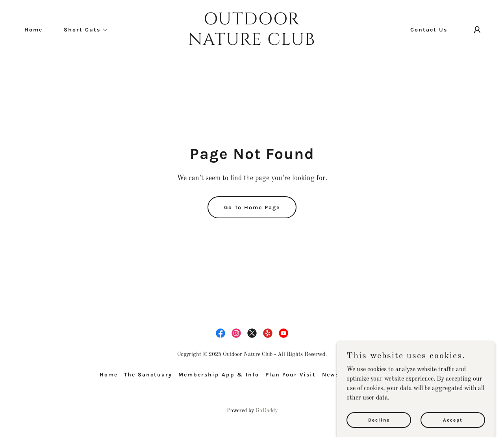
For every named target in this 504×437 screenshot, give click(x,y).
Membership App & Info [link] (219, 375)
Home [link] (33, 30)
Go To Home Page (252, 207)
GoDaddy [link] (267, 411)
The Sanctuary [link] (148, 375)
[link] (252, 43)
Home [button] (109, 375)
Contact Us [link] (429, 30)
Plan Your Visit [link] (291, 375)
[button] (83, 30)
